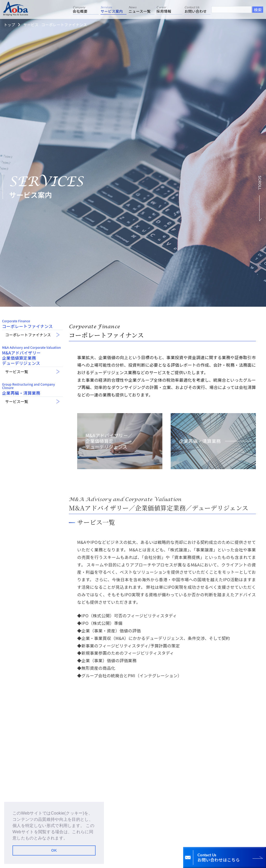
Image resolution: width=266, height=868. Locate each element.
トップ (9, 25)
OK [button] (54, 850)
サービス (31, 25)
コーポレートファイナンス (64, 25)
